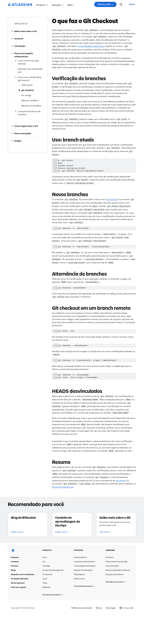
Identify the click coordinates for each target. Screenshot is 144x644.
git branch (112, 200)
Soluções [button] (58, 5)
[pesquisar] (121, 4)
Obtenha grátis (105, 4)
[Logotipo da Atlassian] (20, 5)
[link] (132, 4)
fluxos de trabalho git (63, 487)
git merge (121, 480)
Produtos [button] (42, 5)
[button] (71, 4)
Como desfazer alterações (91, 46)
